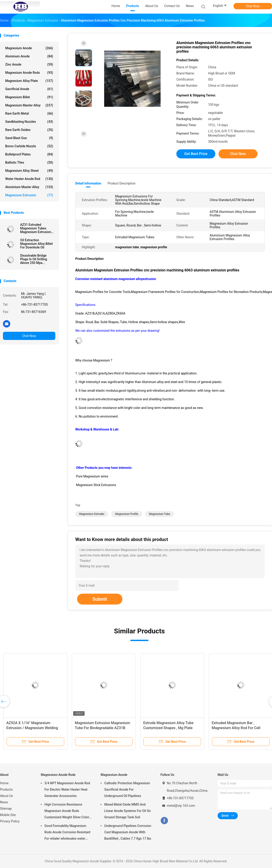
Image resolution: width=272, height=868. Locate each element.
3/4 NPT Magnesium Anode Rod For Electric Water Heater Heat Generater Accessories (67, 789)
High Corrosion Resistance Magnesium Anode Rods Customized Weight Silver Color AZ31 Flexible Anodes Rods (67, 811)
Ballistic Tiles (29, 162)
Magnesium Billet (29, 97)
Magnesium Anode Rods (29, 73)
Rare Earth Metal (29, 113)
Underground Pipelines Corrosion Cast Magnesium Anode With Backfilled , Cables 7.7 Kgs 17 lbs (128, 832)
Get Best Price (196, 154)
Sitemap (6, 809)
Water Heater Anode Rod (29, 179)
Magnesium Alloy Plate (29, 81)
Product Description (121, 183)
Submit (100, 599)
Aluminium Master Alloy (29, 187)
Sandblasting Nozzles (29, 122)
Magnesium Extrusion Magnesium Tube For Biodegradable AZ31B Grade (102, 728)
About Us (6, 796)
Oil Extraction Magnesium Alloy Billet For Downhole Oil (36, 244)
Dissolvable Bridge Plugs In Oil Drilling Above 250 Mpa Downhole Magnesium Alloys (36, 259)
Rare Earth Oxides (29, 130)
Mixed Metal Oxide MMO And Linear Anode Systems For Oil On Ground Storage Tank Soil (127, 811)
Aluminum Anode (29, 56)
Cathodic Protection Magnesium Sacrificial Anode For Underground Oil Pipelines (127, 789)
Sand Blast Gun (29, 138)
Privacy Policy (10, 821)
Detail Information (88, 183)
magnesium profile (127, 514)
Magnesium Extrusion (29, 195)
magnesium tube (160, 514)
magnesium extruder (92, 514)
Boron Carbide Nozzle (29, 146)
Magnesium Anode (29, 48)
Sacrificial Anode (29, 89)
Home (4, 783)
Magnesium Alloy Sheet (29, 171)
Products (6, 789)
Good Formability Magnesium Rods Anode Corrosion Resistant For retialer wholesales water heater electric (67, 833)
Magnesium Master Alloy (29, 105)
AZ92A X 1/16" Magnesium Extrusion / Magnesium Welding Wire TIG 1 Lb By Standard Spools (33, 728)
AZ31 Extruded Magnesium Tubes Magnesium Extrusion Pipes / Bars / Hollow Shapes (36, 228)
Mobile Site (8, 815)
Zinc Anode (29, 64)
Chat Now (253, 6)
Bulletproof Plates (29, 154)
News (4, 802)
